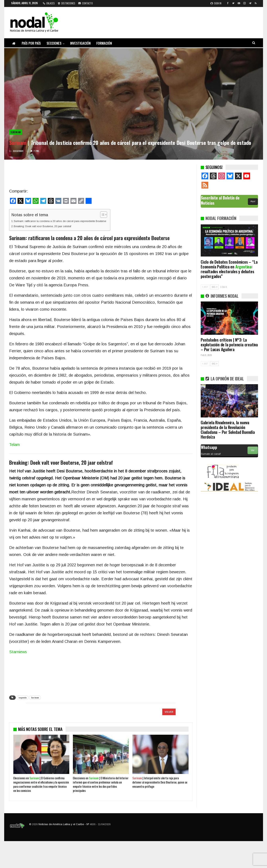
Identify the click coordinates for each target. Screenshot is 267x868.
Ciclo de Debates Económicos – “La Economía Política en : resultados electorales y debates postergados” (229, 269)
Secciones (54, 43)
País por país (31, 43)
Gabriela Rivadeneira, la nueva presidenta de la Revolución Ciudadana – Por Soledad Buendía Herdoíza (228, 430)
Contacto (86, 3)
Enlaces (49, 3)
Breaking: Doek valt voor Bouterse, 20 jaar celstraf (42, 226)
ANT (205, 287)
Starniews (18, 652)
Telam (14, 445)
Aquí (253, 201)
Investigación (80, 43)
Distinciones (67, 3)
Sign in (216, 3)
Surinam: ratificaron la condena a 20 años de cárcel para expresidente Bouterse (60, 221)
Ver (253, 450)
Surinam (16, 132)
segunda (22, 698)
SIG (214, 287)
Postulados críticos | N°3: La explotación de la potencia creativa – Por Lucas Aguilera (229, 344)
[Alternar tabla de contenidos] (102, 215)
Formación (104, 43)
